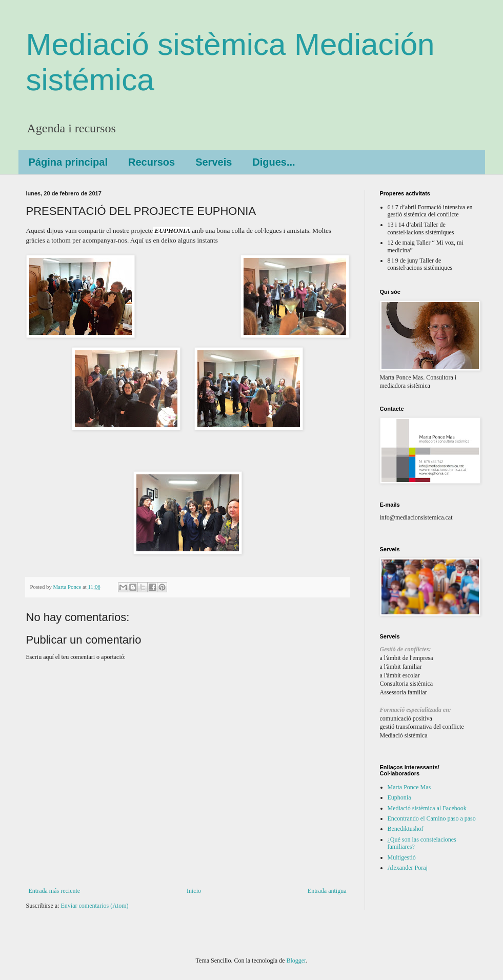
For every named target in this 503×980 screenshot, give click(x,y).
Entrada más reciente (55, 891)
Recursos (152, 162)
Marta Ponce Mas (409, 787)
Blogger (296, 961)
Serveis (214, 162)
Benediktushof (406, 829)
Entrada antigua (327, 891)
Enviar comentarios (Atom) (95, 906)
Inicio (194, 891)
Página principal (68, 162)
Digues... (274, 162)
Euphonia (399, 797)
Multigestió (402, 857)
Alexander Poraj (408, 868)
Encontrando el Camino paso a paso (432, 818)
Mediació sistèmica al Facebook (427, 808)
